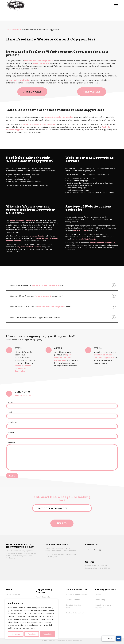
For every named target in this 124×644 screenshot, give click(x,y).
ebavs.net (79, 641)
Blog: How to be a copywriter (103, 606)
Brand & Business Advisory (76, 594)
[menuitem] (115, 5)
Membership (100, 600)
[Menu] (115, 5)
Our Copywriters (14, 30)
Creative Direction (73, 600)
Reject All (32, 634)
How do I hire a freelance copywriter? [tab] (63, 296)
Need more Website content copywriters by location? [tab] (63, 317)
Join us (98, 594)
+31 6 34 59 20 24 (23, 395)
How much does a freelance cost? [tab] (63, 307)
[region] (31, 619)
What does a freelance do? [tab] (63, 285)
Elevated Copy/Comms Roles (75, 606)
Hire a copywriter (13, 594)
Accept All (47, 634)
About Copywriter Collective (43, 598)
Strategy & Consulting (75, 613)
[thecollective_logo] (16, 5)
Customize (16, 634)
